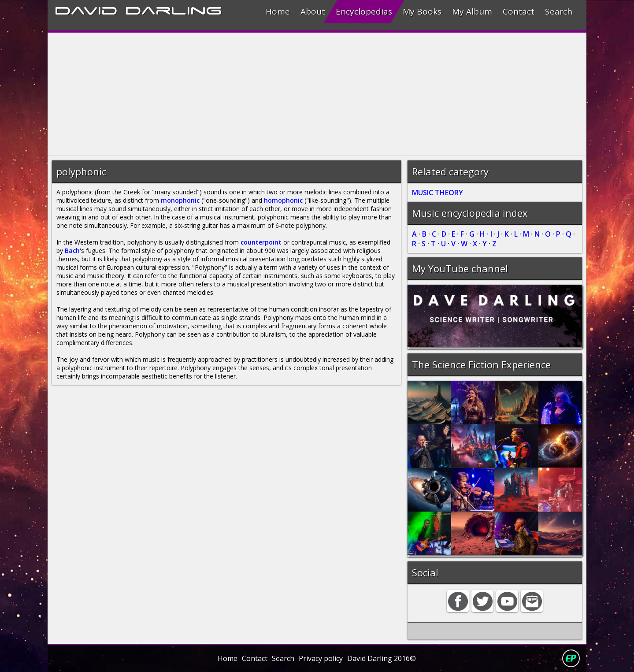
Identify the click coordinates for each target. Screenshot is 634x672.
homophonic (283, 200)
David (86, 9)
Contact (519, 11)
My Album (472, 11)
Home (278, 11)
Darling (174, 9)
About (313, 11)
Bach (72, 251)
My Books (422, 11)
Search (559, 11)
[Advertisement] (312, 94)
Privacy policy (321, 658)
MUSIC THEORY (437, 193)
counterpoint (261, 242)
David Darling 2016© (382, 658)
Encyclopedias (364, 11)
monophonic (180, 200)
